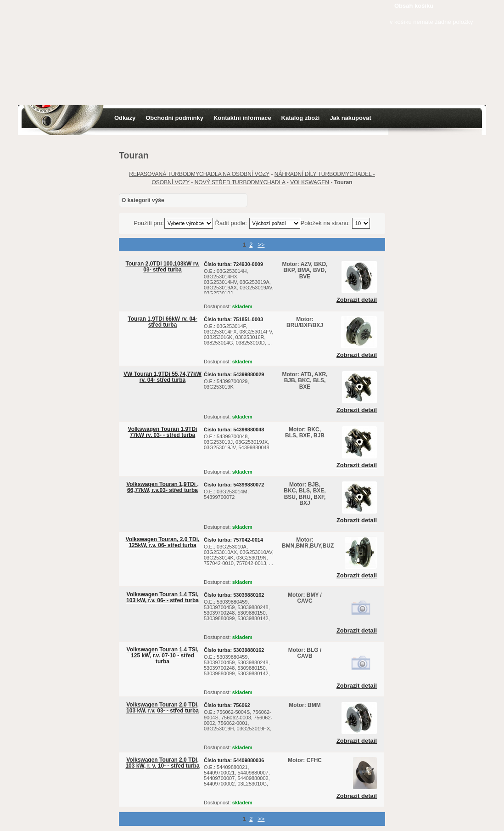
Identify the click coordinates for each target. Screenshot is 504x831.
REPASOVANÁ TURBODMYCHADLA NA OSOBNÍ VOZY (199, 174)
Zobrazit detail (357, 300)
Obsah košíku (414, 6)
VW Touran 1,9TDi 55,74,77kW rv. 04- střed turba (162, 377)
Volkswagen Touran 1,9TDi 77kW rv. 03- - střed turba (163, 432)
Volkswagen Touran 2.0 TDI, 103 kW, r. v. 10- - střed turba (162, 763)
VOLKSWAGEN (310, 182)
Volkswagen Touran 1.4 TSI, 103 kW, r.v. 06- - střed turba (162, 597)
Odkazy (125, 118)
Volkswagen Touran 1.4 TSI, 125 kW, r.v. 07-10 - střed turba (163, 656)
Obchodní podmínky (174, 118)
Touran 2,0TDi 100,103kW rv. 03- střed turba (163, 267)
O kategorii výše (143, 200)
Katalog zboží (301, 118)
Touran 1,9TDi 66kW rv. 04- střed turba (162, 322)
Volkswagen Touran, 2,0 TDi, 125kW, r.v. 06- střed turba (163, 542)
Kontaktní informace (242, 118)
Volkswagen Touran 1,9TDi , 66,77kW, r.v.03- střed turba (162, 487)
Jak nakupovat (350, 118)
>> (261, 245)
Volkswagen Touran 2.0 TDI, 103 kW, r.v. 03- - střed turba (162, 708)
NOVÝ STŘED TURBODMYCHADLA (240, 182)
